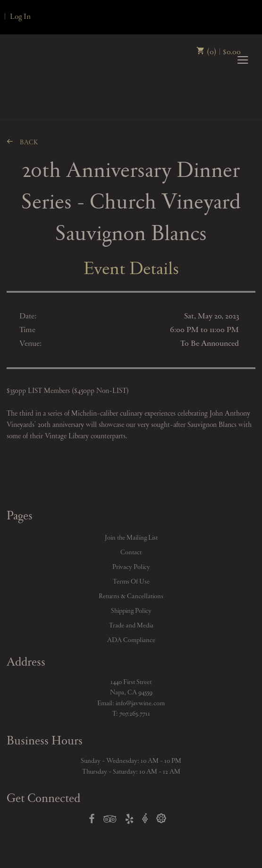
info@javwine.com (140, 703)
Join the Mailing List (131, 538)
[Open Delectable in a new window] (161, 819)
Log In (20, 17)
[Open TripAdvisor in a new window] (110, 821)
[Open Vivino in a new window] (145, 819)
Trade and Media (131, 626)
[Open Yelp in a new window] (129, 821)
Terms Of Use (131, 582)
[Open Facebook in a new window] (92, 821)
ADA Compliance (131, 640)
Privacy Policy (131, 567)
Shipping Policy (131, 611)
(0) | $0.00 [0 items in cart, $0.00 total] (219, 52)
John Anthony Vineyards (38, 94)
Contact (131, 552)
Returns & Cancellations (131, 596)
